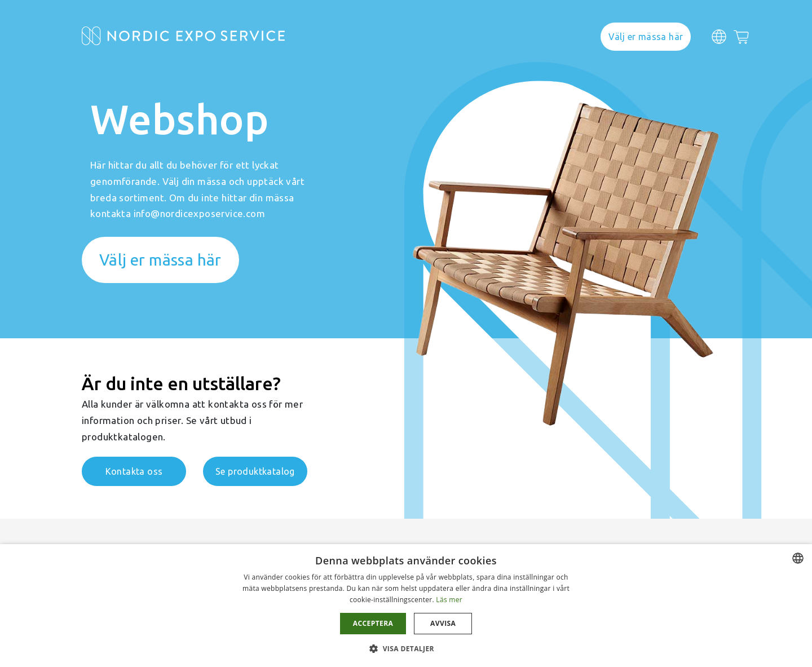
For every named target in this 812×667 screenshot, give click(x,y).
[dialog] (406, 606)
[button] (406, 648)
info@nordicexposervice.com (199, 213)
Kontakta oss (134, 471)
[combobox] (798, 558)
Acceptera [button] (373, 623)
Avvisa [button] (443, 623)
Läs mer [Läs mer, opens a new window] (449, 600)
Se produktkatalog (255, 471)
